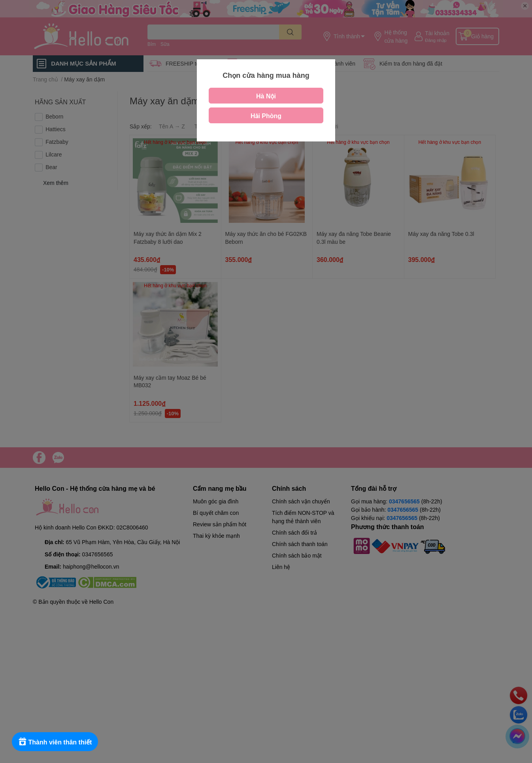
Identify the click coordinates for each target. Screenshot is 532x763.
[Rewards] (55, 742)
